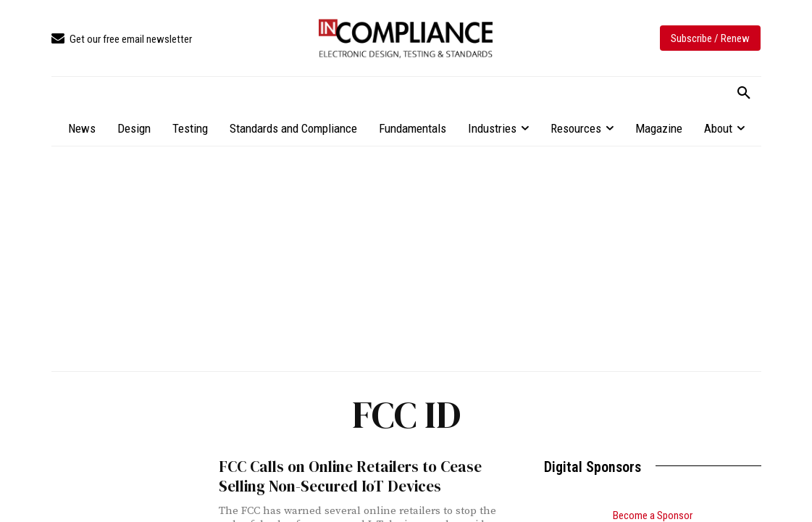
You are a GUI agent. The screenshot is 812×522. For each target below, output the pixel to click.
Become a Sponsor (653, 515)
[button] (744, 94)
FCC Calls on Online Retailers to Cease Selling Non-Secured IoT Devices (350, 476)
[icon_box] (122, 40)
